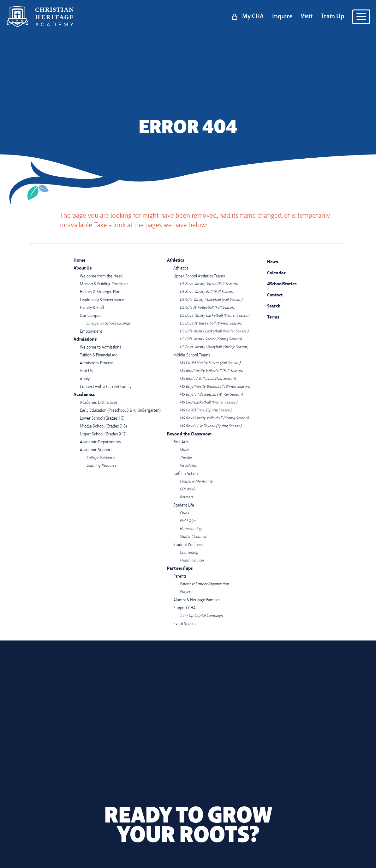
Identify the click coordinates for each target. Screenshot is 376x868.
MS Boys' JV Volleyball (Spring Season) (211, 426)
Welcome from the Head (101, 276)
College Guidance (100, 458)
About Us (83, 268)
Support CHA (185, 608)
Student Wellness (188, 545)
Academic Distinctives (99, 403)
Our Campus (90, 316)
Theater (186, 458)
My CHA (253, 17)
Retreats (186, 497)
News (268, 261)
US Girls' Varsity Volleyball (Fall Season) (211, 300)
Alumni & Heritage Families (197, 600)
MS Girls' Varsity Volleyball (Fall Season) (211, 371)
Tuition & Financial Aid (99, 355)
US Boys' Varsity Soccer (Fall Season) (209, 284)
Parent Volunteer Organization (204, 584)
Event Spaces (185, 624)
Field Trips (188, 521)
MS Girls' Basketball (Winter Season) (209, 403)
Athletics (176, 261)
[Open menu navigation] (361, 17)
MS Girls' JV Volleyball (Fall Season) (208, 379)
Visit (307, 17)
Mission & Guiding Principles (104, 284)
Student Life (184, 505)
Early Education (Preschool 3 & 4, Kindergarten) (120, 411)
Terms (269, 317)
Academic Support (96, 450)
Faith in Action (185, 474)
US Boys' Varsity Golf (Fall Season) (207, 292)
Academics (84, 395)
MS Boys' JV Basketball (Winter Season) (211, 395)
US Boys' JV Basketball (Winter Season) (211, 324)
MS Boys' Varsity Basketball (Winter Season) (215, 387)
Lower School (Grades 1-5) (102, 419)
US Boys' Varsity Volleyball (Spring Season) (214, 347)
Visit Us (86, 371)
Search (269, 305)
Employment (91, 332)
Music (184, 450)
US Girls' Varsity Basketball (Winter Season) (214, 331)
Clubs (184, 513)
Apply (85, 379)
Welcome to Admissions (100, 347)
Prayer (185, 592)
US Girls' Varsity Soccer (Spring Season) (211, 339)
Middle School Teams (192, 355)
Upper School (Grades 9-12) (103, 434)
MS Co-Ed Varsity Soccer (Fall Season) (210, 363)
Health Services (192, 561)
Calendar (272, 272)
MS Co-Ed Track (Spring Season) (206, 410)
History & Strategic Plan (100, 292)
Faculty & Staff (92, 308)
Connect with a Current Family (106, 387)
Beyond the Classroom (189, 434)
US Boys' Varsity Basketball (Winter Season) (215, 316)
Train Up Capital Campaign (201, 616)
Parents (180, 577)
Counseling (189, 553)
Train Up (333, 17)
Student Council (193, 537)
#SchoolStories (277, 284)
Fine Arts (181, 442)
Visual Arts (188, 466)
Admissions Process (97, 363)
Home (79, 261)
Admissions (85, 340)
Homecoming (191, 529)
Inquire (282, 17)
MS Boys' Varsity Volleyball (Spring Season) (214, 418)
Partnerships (180, 569)
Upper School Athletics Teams (199, 276)
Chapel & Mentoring (196, 482)
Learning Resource (101, 466)
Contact (270, 295)
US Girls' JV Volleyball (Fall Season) (207, 308)
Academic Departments (100, 442)
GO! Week (187, 489)
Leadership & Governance (102, 300)
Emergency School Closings (108, 324)
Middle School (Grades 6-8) (103, 426)
